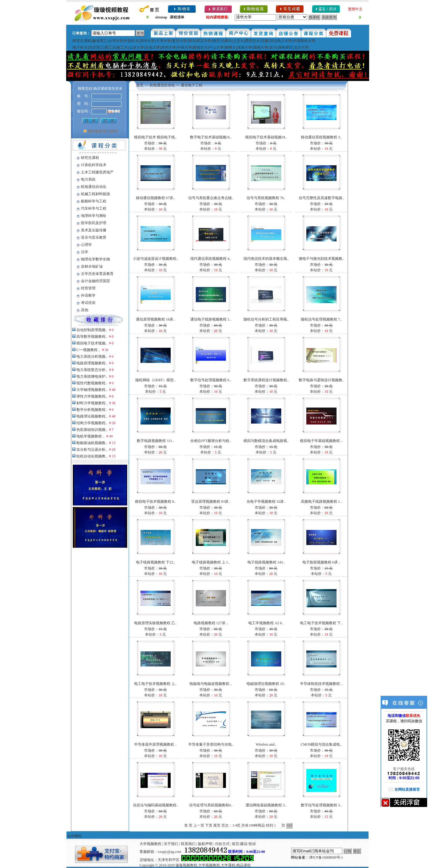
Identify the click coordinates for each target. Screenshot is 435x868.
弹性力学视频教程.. (92, 396)
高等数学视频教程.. (92, 337)
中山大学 (216, 47)
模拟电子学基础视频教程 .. (321, 441)
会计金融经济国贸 (95, 281)
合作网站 (75, 836)
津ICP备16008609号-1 (326, 857)
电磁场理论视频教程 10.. (266, 684)
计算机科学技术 (94, 165)
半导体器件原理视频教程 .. (155, 744)
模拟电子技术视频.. (92, 343)
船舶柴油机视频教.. (92, 443)
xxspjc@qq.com (169, 852)
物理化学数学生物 (95, 259)
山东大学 (137, 47)
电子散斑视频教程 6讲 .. (321, 562)
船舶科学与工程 (94, 201)
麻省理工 (100, 41)
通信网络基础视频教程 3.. (266, 805)
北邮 (265, 41)
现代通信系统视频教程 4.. (211, 259)
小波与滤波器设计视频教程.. (156, 259)
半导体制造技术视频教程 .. (321, 684)
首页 (140, 85)
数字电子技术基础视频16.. (211, 137)
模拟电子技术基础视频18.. (266, 137)
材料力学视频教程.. (92, 403)
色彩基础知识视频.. (92, 430)
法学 (85, 252)
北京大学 (301, 47)
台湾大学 (116, 41)
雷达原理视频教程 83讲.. (211, 502)
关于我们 (171, 844)
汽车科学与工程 (94, 208)
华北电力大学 (281, 41)
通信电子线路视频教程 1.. (211, 319)
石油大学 (153, 47)
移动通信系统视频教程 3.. (321, 137)
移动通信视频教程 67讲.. (155, 198)
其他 (85, 310)
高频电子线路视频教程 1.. (321, 502)
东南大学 (245, 47)
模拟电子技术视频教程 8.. (155, 502)
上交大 (238, 41)
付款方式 (222, 844)
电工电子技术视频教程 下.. (321, 623)
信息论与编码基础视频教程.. (156, 805)
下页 (209, 825)
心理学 (86, 245)
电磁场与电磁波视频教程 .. (211, 684)
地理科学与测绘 (94, 216)
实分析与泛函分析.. (92, 450)
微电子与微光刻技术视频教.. (321, 259)
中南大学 (185, 47)
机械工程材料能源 (95, 194)
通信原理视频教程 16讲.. (155, 319)
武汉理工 (96, 47)
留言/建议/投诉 (244, 844)
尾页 (217, 825)
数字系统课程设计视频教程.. (266, 380)
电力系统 (88, 179)
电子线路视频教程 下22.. (155, 562)
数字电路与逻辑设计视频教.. (321, 380)
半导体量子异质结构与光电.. (211, 744)
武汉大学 (204, 41)
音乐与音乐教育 (94, 237)
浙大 (192, 41)
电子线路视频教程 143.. (266, 562)
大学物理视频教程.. (92, 390)
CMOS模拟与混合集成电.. (321, 744)
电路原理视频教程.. (92, 363)
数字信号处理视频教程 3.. (321, 805)
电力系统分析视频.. (92, 357)
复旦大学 (179, 41)
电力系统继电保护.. (92, 376)
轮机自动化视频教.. (92, 456)
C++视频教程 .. (88, 350)
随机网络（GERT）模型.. (155, 380)
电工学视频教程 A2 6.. (266, 623)
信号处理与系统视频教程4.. (211, 805)
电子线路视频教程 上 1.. (211, 562)
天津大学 (163, 41)
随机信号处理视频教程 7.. (321, 319)
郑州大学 (169, 47)
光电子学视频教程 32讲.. (266, 502)
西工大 (110, 47)
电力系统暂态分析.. (92, 370)
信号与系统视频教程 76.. (266, 198)
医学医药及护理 (94, 223)
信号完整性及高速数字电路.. (321, 198)
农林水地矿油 (92, 266)
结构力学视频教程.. (92, 423)
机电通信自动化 (94, 187)
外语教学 (88, 295)
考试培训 (88, 303)
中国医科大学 (304, 41)
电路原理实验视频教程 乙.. (155, 623)
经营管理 (88, 288)
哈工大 (122, 47)
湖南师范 (285, 47)
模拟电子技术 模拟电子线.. (155, 137)
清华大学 (147, 41)
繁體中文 (355, 9)
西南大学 (261, 47)
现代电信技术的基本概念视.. (266, 259)
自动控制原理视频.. (92, 330)
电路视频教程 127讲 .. (211, 623)
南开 (216, 41)
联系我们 (188, 844)
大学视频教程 (150, 844)
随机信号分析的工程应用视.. (266, 319)
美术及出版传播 (94, 230)
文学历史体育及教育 (97, 274)
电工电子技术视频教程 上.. (155, 684)
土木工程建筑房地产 (97, 172)
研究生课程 (82, 41)
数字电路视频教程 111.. (155, 441)
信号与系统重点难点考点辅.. (211, 198)
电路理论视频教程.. (92, 416)
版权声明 (205, 844)
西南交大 (200, 47)
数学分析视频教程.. (92, 410)
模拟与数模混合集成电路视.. (266, 441)
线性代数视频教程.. (92, 383)
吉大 (273, 47)
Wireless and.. (266, 744)
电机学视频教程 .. (90, 436)
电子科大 (80, 47)
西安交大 (253, 41)
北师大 (226, 41)
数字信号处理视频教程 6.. (211, 380)
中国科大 (131, 41)
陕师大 (230, 47)
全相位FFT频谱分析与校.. (211, 441)
